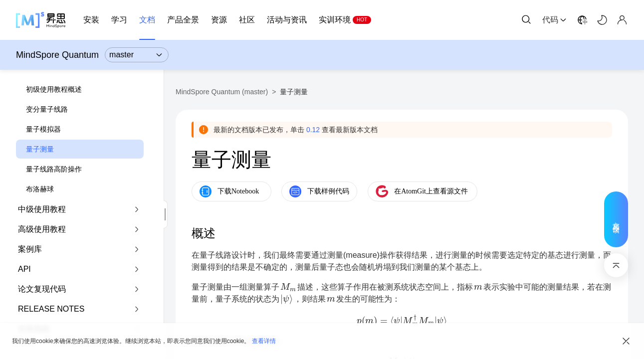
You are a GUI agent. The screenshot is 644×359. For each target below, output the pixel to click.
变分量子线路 (47, 109)
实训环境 (335, 20)
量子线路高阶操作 (54, 169)
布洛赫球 (40, 189)
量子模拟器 (43, 129)
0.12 (313, 130)
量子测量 (40, 149)
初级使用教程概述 (54, 89)
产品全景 (183, 20)
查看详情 (264, 341)
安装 (91, 20)
